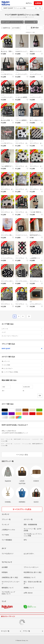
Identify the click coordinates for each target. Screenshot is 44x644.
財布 (31, 302)
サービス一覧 (5, 631)
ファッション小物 (31, 22)
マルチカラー (22, 417)
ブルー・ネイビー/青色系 (8, 414)
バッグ (17, 49)
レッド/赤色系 (35, 414)
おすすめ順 (16, 28)
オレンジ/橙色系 (42, 414)
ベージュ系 (35, 410)
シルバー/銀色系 (8, 417)
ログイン (29, 3)
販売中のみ (6, 28)
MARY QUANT (22, 349)
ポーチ (3, 49)
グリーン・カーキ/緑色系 (42, 410)
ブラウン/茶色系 (28, 410)
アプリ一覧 (26, 631)
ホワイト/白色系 (15, 410)
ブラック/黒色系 (8, 410)
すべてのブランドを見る (22, 509)
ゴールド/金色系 (15, 417)
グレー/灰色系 (22, 410)
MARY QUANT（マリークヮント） (12, 22)
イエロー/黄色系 (22, 414)
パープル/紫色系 (15, 414)
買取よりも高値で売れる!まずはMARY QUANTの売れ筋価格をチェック (22, 432)
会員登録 (38, 3)
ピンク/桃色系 (28, 414)
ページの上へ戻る (22, 455)
